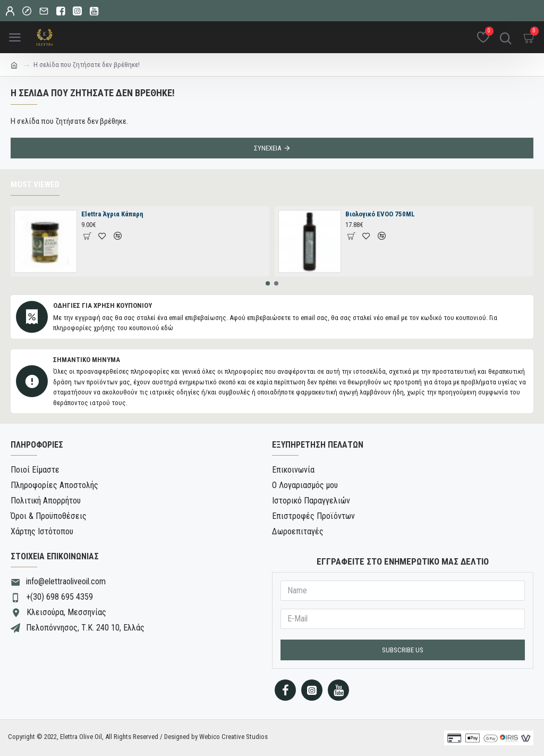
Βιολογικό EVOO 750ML (380, 214)
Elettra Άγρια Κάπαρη (112, 214)
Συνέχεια (267, 148)
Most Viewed (35, 184)
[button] (268, 283)
